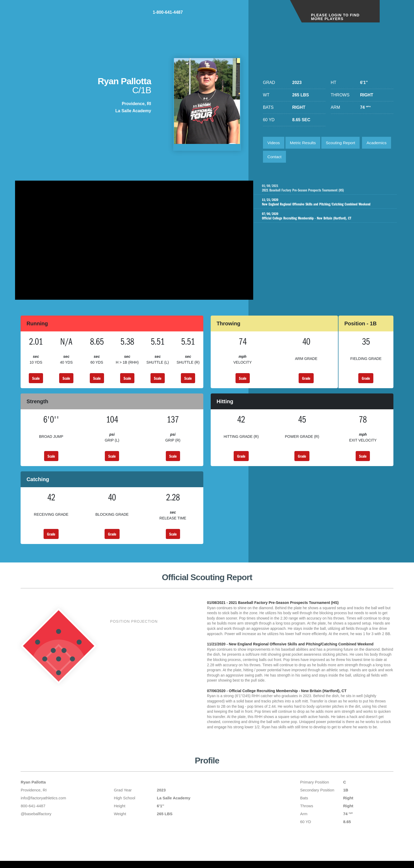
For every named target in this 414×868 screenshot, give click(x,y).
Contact (307, 158)
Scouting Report (344, 143)
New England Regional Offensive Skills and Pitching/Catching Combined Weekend (327, 205)
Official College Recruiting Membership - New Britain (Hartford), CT (327, 220)
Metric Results (304, 143)
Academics (278, 158)
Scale (36, 381)
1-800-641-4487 (265, 15)
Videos (274, 143)
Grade (306, 381)
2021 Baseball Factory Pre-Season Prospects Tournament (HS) (332, 190)
